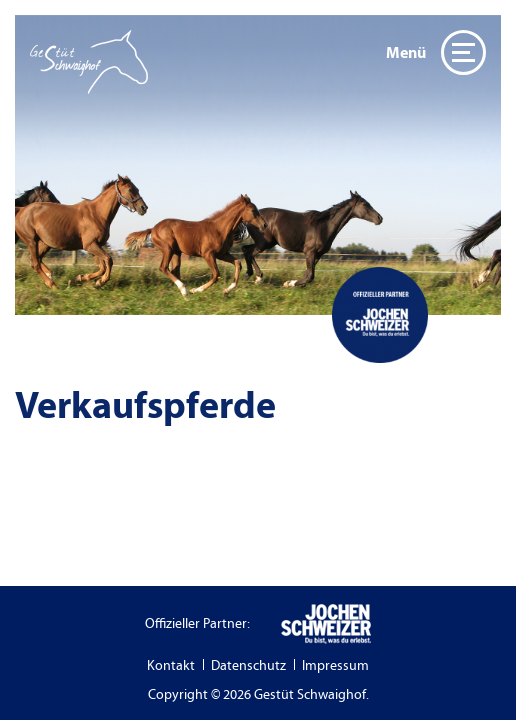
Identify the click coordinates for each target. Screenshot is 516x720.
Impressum (335, 666)
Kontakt (171, 666)
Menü (436, 52)
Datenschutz (248, 666)
